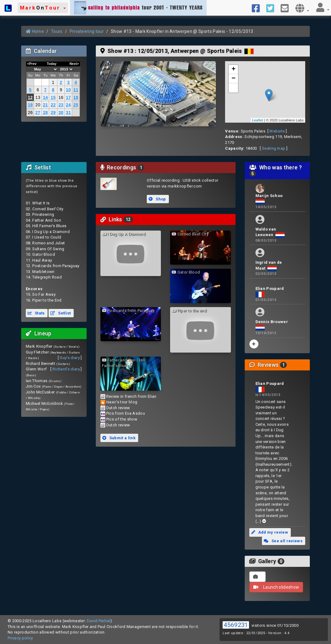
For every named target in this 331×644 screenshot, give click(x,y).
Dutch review (118, 408)
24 (68, 105)
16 (61, 97)
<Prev (32, 64)
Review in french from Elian (131, 396)
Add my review (270, 532)
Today (52, 64)
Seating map (274, 148)
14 (45, 97)
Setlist (60, 313)
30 (61, 113)
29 (53, 113)
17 (68, 97)
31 (68, 113)
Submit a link (119, 438)
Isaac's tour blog (122, 402)
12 (30, 97)
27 (38, 113)
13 (38, 97)
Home (35, 31)
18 (76, 97)
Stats (36, 313)
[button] (43, 8)
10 (68, 90)
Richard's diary (66, 369)
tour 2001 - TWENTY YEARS (138, 8)
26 (30, 113)
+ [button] (234, 69)
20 (38, 105)
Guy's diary (70, 358)
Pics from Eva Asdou (126, 413)
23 (61, 105)
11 (76, 90)
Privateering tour (87, 31)
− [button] (234, 79)
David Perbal (99, 621)
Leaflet (257, 120)
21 (45, 105)
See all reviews (283, 541)
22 (53, 105)
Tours (57, 31)
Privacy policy (20, 638)
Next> (74, 64)
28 (45, 113)
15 (53, 97)
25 (76, 105)
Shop (157, 199)
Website (277, 131)
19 (30, 105)
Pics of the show (122, 419)
